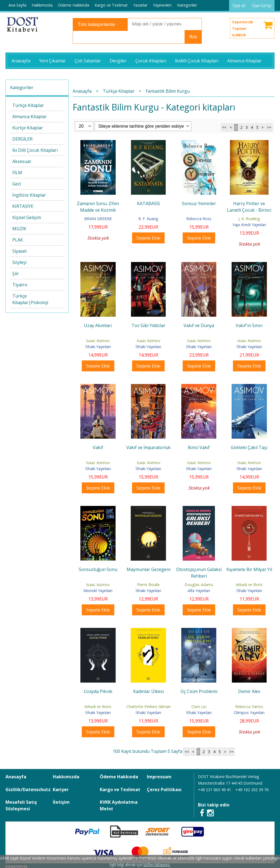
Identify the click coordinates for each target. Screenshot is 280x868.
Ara (193, 37)
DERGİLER (22, 139)
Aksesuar (22, 161)
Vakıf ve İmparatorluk (148, 447)
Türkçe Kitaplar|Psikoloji (30, 299)
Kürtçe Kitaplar (28, 128)
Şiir (16, 273)
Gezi (17, 184)
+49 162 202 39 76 (252, 790)
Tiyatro (20, 285)
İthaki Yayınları (98, 347)
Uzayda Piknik (98, 691)
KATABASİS (148, 203)
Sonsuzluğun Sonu (98, 569)
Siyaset (20, 251)
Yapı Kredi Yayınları (249, 225)
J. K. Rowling (249, 219)
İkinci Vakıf (199, 447)
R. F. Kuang (148, 219)
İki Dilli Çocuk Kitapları (35, 150)
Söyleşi (19, 262)
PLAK (18, 240)
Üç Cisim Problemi (199, 691)
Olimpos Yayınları (249, 713)
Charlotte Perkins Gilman (148, 707)
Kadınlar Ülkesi (148, 691)
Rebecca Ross (199, 219)
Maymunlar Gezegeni (148, 569)
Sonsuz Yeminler (199, 203)
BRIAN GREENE (98, 219)
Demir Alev (249, 691)
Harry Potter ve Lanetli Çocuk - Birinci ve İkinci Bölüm (249, 210)
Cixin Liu (199, 707)
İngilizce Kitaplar (29, 195)
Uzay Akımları (98, 325)
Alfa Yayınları (199, 591)
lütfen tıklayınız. (157, 865)
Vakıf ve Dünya (199, 325)
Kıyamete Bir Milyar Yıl (249, 569)
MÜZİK (19, 229)
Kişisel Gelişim (27, 217)
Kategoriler (22, 88)
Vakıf (98, 447)
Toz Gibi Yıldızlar (148, 325)
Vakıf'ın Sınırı (249, 325)
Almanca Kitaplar (30, 116)
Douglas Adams (199, 585)
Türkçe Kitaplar (28, 105)
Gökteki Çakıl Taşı (249, 447)
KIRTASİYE (23, 206)
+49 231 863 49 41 (215, 790)
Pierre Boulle (148, 585)
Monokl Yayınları (98, 591)
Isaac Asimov (98, 341)
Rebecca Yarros (249, 707)
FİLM (17, 173)
